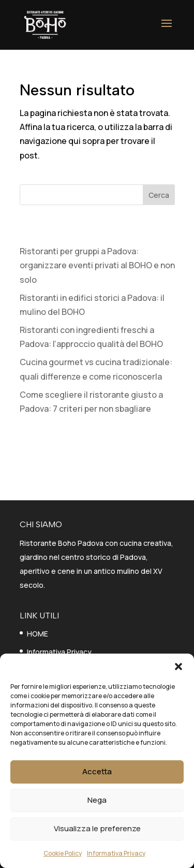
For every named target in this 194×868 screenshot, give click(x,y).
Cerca (159, 195)
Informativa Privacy (116, 853)
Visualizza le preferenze (97, 828)
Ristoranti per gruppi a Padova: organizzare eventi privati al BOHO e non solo (97, 265)
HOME (38, 634)
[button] (178, 667)
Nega (97, 800)
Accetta (97, 771)
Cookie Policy (63, 853)
